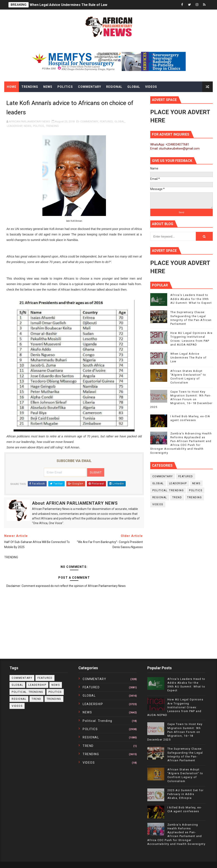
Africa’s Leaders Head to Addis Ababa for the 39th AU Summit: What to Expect (191, 299)
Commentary (90, 87)
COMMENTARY (89, 121)
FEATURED (106, 121)
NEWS (28, 126)
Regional (114, 87)
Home (12, 87)
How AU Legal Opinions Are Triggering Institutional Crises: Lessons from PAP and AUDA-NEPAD (175, 707)
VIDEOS (158, 504)
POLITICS (39, 126)
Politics (65, 87)
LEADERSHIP (14, 126)
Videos (151, 87)
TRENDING (52, 126)
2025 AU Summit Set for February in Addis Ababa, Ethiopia (186, 794)
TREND (177, 497)
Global (134, 87)
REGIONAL (160, 497)
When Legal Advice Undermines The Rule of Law (68, 5)
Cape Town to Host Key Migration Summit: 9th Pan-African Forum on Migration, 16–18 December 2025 (181, 399)
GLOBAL (120, 121)
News (48, 87)
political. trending (168, 490)
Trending (30, 87)
